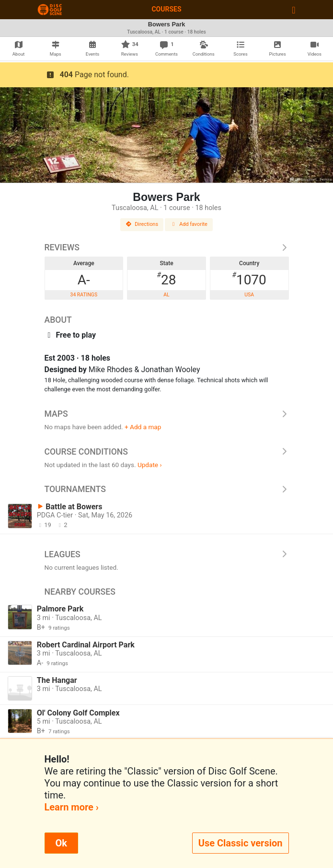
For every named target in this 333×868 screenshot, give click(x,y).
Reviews (167, 247)
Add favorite (189, 224)
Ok (61, 843)
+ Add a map (143, 427)
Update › (150, 465)
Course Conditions (167, 452)
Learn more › (72, 807)
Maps (167, 414)
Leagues (167, 554)
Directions (142, 224)
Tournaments (167, 489)
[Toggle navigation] (293, 10)
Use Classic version (241, 843)
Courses (166, 9)
